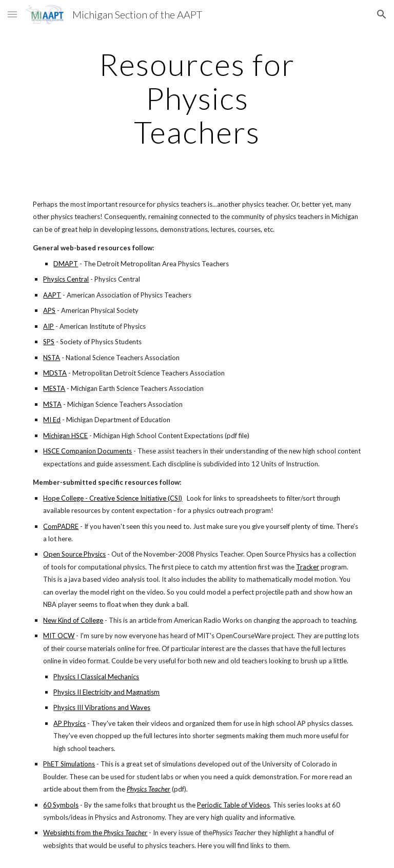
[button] (12, 14)
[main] (197, 98)
